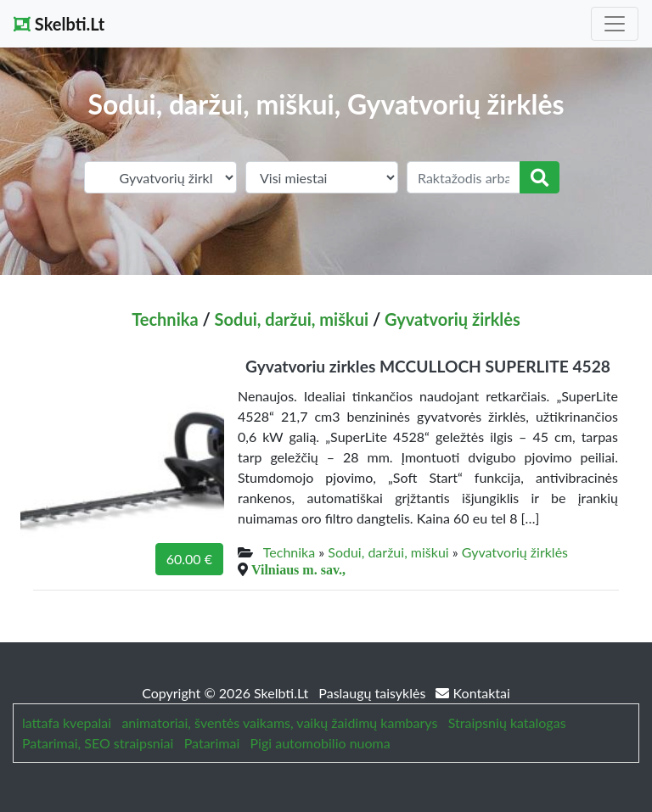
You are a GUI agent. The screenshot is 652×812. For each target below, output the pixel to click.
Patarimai (212, 743)
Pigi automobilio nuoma (320, 743)
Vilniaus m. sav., (298, 569)
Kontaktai (472, 693)
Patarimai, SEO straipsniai (98, 743)
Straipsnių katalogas (507, 722)
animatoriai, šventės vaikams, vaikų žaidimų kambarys (279, 722)
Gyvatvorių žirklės (452, 319)
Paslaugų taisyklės (374, 693)
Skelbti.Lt (59, 24)
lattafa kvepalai (67, 722)
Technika (165, 319)
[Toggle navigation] (615, 24)
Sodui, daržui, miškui (292, 319)
